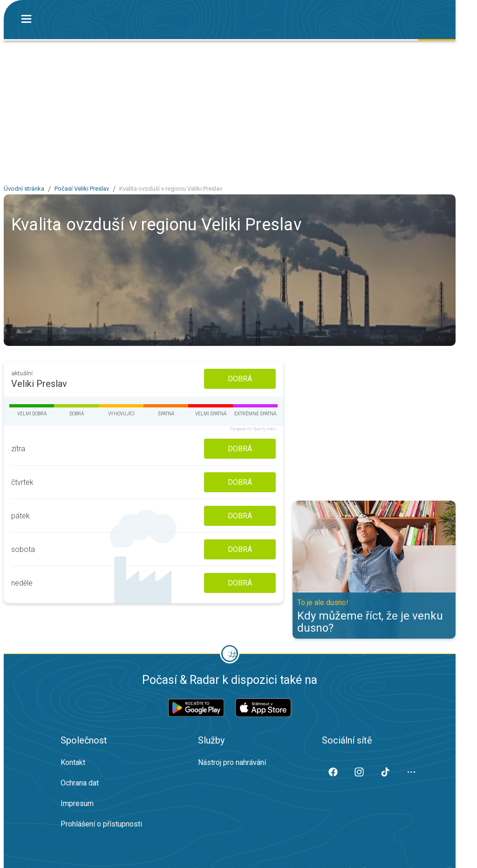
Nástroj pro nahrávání (232, 762)
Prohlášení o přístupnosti (101, 824)
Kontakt (73, 762)
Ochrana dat (80, 783)
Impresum (77, 803)
